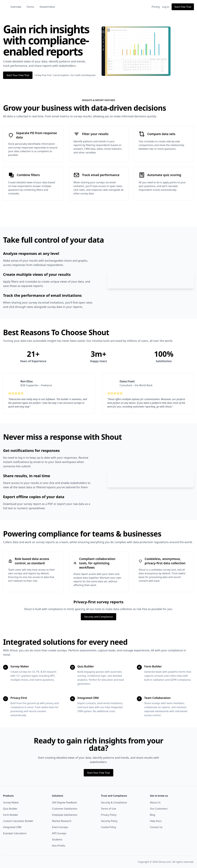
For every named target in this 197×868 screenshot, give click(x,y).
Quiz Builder (10, 813)
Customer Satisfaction (65, 813)
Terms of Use (109, 813)
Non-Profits (59, 850)
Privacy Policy (109, 819)
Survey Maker (11, 807)
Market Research (62, 825)
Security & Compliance (114, 807)
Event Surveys (60, 831)
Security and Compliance (98, 621)
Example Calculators (15, 837)
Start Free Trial (183, 7)
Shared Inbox (61, 7)
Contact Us (156, 831)
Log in (166, 7)
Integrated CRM (12, 831)
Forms (44, 7)
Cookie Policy (109, 831)
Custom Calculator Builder (18, 825)
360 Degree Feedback (64, 807)
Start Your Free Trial (18, 75)
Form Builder (11, 819)
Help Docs (156, 825)
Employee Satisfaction (65, 819)
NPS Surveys (59, 837)
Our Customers (159, 813)
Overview (29, 7)
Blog (153, 819)
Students (57, 844)
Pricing (156, 7)
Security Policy (109, 825)
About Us (155, 807)
